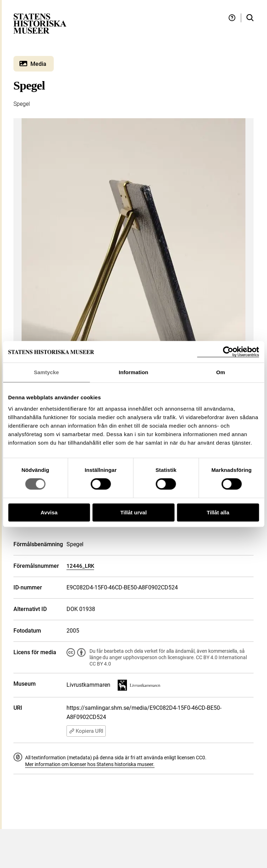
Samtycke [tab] (47, 372)
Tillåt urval (133, 512)
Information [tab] (134, 372)
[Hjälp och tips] (232, 18)
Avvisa (49, 512)
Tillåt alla (218, 512)
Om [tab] (220, 372)
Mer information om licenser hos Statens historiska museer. (90, 764)
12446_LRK (80, 566)
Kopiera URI (86, 731)
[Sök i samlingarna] (250, 18)
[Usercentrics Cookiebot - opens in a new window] (228, 352)
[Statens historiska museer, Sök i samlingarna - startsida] (40, 23)
